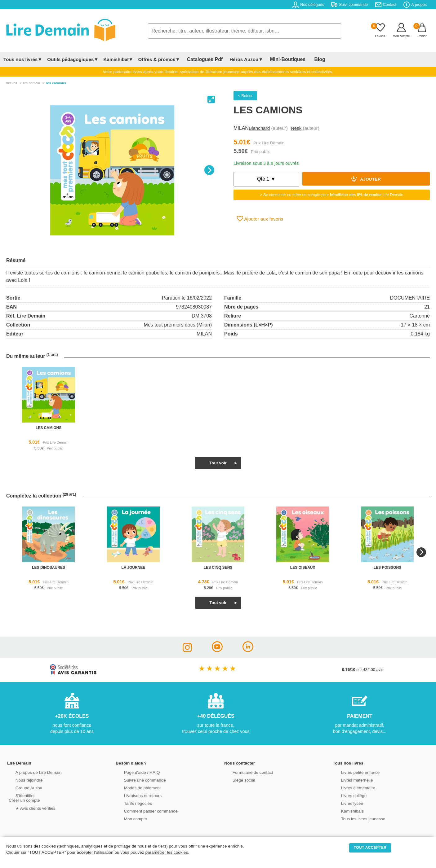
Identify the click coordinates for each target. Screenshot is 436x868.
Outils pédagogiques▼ (73, 59)
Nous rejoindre (22, 780)
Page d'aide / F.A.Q (134, 772)
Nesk (296, 128)
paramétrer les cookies (167, 852)
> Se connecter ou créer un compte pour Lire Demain (332, 195)
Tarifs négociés (130, 803)
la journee (133, 568)
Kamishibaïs (345, 811)
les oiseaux (303, 568)
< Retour (245, 96)
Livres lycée (345, 803)
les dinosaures (49, 568)
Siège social (236, 780)
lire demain (31, 83)
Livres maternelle (349, 780)
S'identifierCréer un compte (23, 797)
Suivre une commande (137, 780)
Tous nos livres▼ (23, 59)
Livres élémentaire (351, 787)
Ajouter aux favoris (260, 219)
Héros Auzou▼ (241, 59)
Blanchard (259, 128)
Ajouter (366, 179)
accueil (12, 83)
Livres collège (346, 795)
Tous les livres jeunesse (355, 818)
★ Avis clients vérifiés (28, 807)
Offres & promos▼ (159, 59)
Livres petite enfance (353, 772)
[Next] (209, 170)
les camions (49, 428)
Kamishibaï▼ (118, 59)
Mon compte (128, 818)
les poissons (387, 568)
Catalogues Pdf (202, 59)
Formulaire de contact (245, 772)
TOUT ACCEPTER (370, 848)
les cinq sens (218, 568)
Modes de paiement (135, 787)
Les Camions (56, 83)
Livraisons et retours (135, 795)
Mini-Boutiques (280, 59)
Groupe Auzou (21, 787)
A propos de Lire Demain (31, 772)
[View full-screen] (211, 99)
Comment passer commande (143, 811)
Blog (307, 59)
